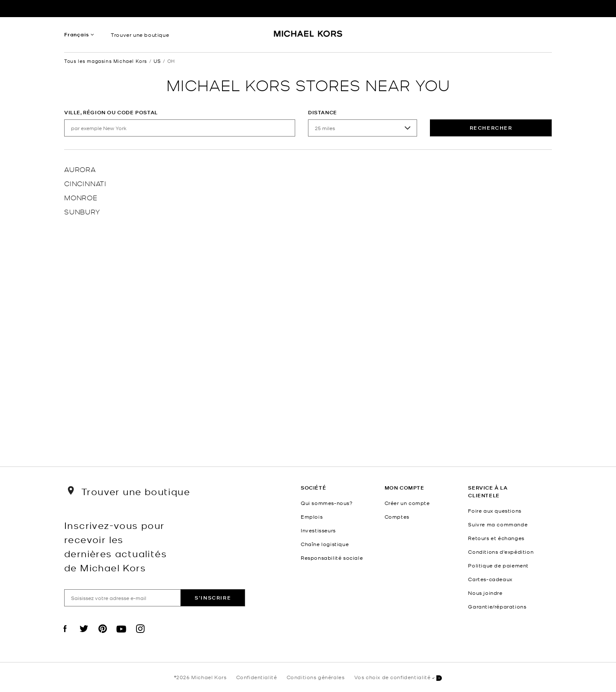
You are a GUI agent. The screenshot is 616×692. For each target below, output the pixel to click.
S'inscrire (213, 598)
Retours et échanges (496, 538)
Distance (323, 112)
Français (76, 34)
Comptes (397, 517)
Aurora (80, 169)
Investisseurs (318, 530)
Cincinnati (85, 183)
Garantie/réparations (497, 606)
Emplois (312, 517)
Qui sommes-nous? (327, 503)
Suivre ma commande (498, 524)
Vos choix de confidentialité (398, 678)
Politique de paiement (498, 565)
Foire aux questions (495, 511)
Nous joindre (485, 593)
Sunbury (82, 211)
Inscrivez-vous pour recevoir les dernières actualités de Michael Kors (115, 546)
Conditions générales (316, 677)
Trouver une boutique (140, 35)
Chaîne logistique (325, 544)
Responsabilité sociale (332, 558)
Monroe (81, 197)
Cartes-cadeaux (490, 579)
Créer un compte (407, 503)
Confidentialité (257, 677)
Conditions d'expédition (501, 552)
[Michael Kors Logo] (308, 37)
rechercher (491, 128)
